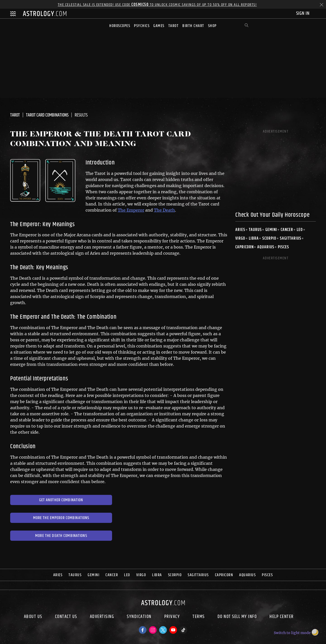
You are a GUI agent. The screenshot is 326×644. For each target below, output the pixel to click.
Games (159, 26)
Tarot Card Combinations (47, 115)
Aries (240, 230)
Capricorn (244, 247)
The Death (164, 210)
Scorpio (269, 239)
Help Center (282, 617)
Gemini (271, 230)
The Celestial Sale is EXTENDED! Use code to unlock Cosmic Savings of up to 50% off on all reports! (157, 5)
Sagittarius (291, 239)
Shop (212, 26)
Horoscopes (120, 26)
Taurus (255, 230)
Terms (199, 617)
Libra (254, 239)
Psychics (142, 26)
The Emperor (131, 210)
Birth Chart (193, 26)
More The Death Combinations (61, 536)
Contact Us (66, 617)
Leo (300, 230)
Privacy (172, 617)
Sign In (303, 13)
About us (33, 617)
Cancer (287, 230)
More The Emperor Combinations (61, 518)
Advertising (102, 617)
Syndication (139, 617)
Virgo (240, 239)
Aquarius (266, 247)
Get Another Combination (61, 500)
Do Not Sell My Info (237, 617)
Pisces (283, 247)
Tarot (174, 26)
